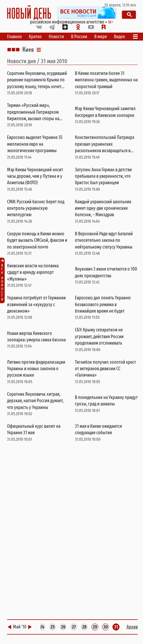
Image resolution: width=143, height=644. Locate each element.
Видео (120, 37)
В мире (101, 37)
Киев (28, 50)
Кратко (35, 37)
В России (79, 37)
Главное (14, 37)
